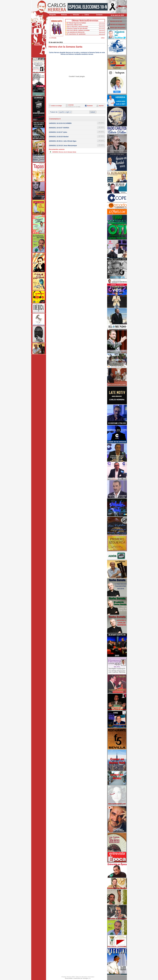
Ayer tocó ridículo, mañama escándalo (78, 30)
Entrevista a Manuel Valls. (75, 25)
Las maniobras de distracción (76, 32)
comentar (71, 105)
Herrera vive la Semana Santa (67, 152)
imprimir (101, 106)
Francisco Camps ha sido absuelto (77, 28)
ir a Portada (53, 38)
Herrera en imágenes (118, 24)
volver (103, 38)
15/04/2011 (56, 152)
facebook (90, 106)
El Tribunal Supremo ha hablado (77, 23)
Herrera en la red (116, 21)
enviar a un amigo (56, 106)
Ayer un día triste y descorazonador (78, 27)
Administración (117, 18)
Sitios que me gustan (118, 28)
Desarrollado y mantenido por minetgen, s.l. (78, 978)
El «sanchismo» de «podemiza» (76, 34)
